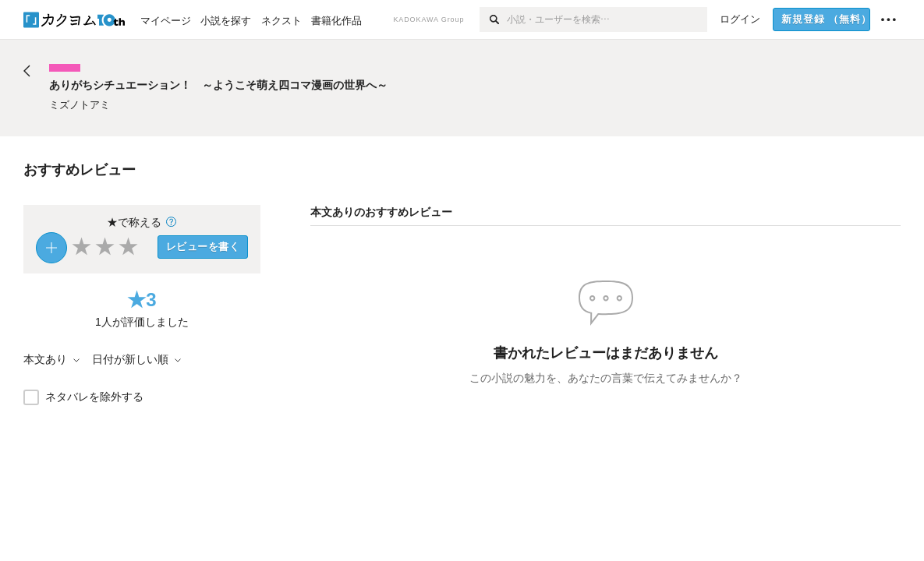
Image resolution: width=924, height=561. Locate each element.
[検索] (493, 19)
